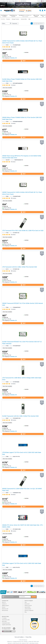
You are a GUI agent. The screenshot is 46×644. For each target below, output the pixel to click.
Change (13, 631)
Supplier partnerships (6, 625)
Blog (13, 1)
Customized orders (6, 623)
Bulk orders (4, 621)
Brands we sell (5, 609)
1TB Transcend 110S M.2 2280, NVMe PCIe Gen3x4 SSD (20, 267)
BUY (23, 61)
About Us (10, 1)
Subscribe (34, 597)
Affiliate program (5, 606)
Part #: (11, 45)
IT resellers (4, 618)
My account (27, 604)
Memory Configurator (29, 610)
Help (7, 1)
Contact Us (16, 1)
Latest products (28, 609)
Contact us (4, 604)
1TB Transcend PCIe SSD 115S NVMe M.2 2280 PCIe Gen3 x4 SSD (23, 231)
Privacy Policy (28, 637)
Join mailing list (3, 1)
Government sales (6, 620)
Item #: (4, 45)
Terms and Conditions (19, 637)
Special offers (27, 607)
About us (4, 602)
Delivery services (28, 606)
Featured (15, 23)
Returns (4, 607)
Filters (7, 23)
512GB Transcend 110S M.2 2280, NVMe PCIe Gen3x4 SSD (20, 416)
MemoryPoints (5, 610)
